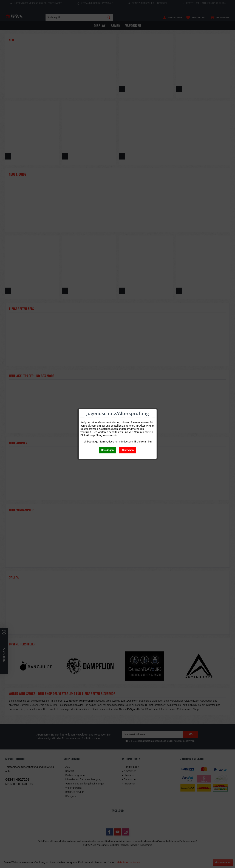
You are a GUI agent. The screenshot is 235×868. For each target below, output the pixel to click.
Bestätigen (107, 450)
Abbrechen (128, 450)
